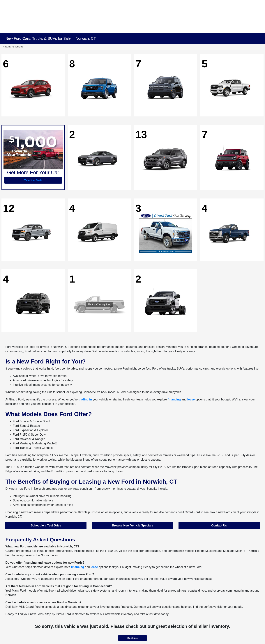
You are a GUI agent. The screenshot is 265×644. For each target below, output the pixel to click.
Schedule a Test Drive (46, 525)
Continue (132, 638)
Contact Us (219, 525)
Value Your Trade (33, 180)
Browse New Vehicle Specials (132, 525)
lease (191, 399)
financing (174, 399)
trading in (85, 399)
